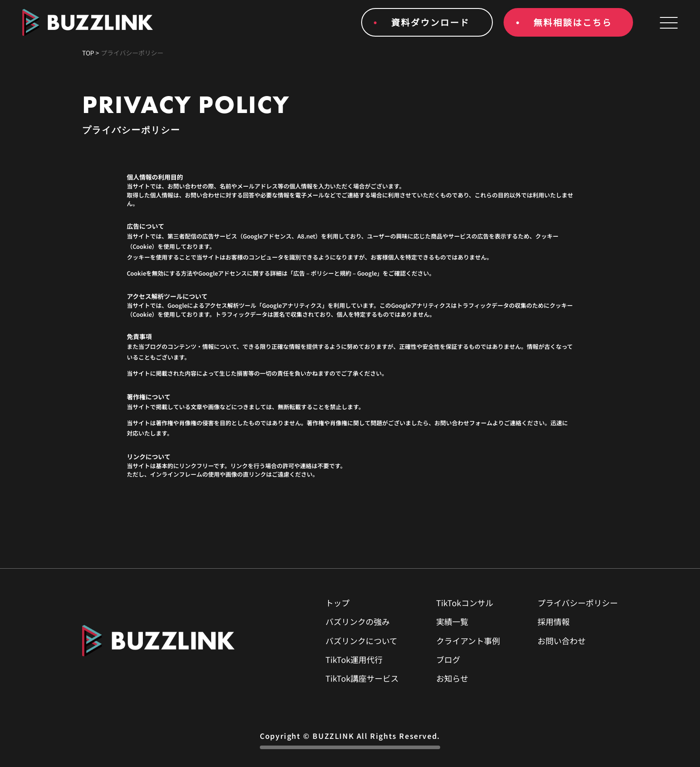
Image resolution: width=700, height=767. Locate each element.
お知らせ (452, 678)
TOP (88, 53)
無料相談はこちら (573, 22)
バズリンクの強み (358, 621)
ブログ (448, 659)
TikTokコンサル (465, 603)
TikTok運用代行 (354, 659)
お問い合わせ (562, 641)
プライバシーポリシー (578, 603)
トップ (337, 603)
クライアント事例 (468, 641)
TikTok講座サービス (362, 678)
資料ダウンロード (430, 22)
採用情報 (554, 621)
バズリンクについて (361, 641)
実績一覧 (452, 621)
